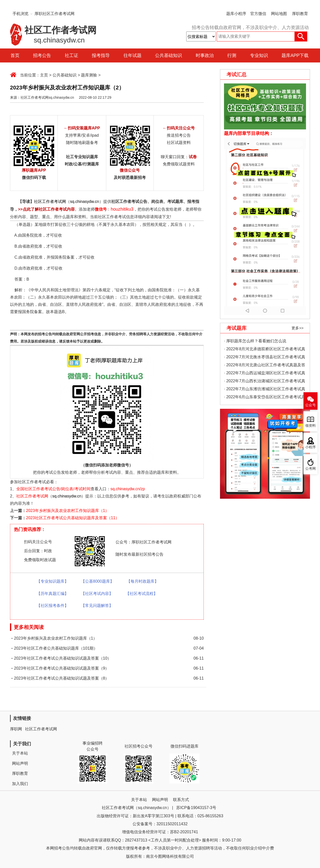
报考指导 (101, 55)
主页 (44, 75)
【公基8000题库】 (97, 581)
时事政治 (205, 55)
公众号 (310, 405)
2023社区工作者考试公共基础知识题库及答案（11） (73, 518)
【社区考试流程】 (141, 594)
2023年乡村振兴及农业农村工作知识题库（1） (68, 511)
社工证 (71, 55)
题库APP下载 (295, 55)
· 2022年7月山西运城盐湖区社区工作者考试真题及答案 (265, 374)
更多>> (297, 328)
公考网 (310, 469)
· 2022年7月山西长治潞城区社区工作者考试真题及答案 (265, 382)
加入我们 (20, 784)
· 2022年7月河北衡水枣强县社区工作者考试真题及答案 (265, 358)
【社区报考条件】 (52, 606)
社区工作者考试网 (50, 202)
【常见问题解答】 (97, 606)
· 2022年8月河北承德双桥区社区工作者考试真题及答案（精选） (265, 350)
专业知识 (259, 55)
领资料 (310, 426)
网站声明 (20, 763)
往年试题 (132, 55)
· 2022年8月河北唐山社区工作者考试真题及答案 (265, 366)
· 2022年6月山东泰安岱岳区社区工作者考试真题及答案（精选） (265, 398)
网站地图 (279, 14)
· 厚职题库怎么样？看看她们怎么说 (255, 341)
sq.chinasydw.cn (85, 202)
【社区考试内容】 (97, 594)
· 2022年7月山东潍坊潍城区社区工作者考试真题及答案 (265, 390)
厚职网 (16, 729)
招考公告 (42, 55)
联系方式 (181, 800)
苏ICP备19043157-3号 (196, 808)
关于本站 (20, 753)
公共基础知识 (168, 55)
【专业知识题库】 (52, 581)
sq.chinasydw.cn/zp (128, 489)
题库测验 (89, 75)
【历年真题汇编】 (52, 594)
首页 (15, 55)
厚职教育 (300, 14)
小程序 (310, 447)
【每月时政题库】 (142, 581)
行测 (232, 55)
